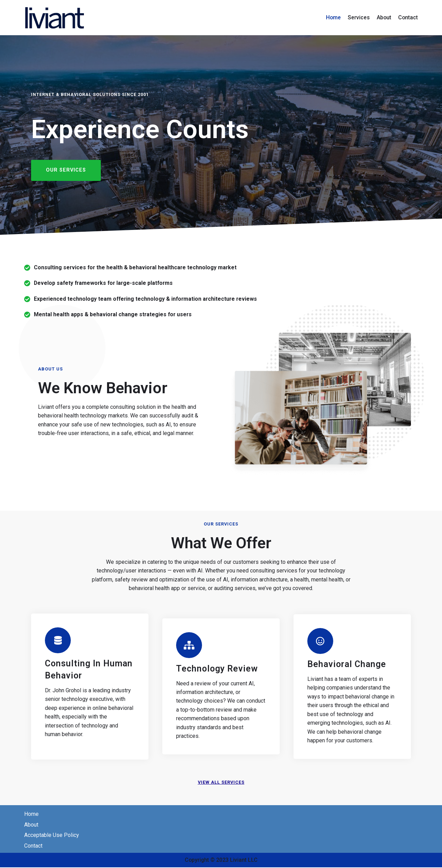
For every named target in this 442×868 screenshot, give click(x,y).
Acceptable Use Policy (52, 836)
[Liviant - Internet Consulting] (55, 18)
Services (358, 17)
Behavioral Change (347, 664)
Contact (408, 17)
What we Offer (221, 543)
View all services (221, 783)
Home (333, 17)
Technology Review (217, 669)
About (383, 17)
